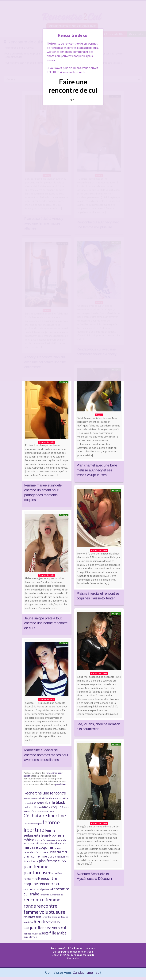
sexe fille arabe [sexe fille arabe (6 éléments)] (54, 933)
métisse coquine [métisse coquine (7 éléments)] (38, 847)
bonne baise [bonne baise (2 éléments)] (49, 811)
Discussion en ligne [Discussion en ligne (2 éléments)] (33, 824)
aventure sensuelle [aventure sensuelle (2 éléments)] (33, 798)
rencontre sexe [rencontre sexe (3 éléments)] (32, 917)
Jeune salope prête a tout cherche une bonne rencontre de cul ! (46, 623)
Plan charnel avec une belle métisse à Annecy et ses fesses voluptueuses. (97, 470)
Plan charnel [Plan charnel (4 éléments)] (58, 852)
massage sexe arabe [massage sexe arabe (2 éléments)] (57, 840)
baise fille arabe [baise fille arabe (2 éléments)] (51, 798)
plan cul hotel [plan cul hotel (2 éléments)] (63, 857)
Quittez (73, 100)
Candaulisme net (86, 972)
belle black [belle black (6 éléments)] (56, 802)
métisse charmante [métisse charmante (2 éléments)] (57, 843)
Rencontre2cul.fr (61, 948)
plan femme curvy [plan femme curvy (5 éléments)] (53, 861)
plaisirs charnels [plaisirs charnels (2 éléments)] (42, 852)
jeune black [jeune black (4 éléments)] (49, 835)
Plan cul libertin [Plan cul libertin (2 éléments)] (31, 861)
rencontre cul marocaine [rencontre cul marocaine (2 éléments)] (51, 895)
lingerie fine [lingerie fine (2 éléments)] (41, 840)
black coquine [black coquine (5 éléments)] (53, 807)
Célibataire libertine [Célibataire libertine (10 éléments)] (45, 815)
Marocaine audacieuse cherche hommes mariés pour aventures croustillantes (46, 755)
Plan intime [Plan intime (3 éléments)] (56, 873)
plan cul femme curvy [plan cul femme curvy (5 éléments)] (40, 856)
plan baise (60, 784)
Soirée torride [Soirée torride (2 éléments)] (30, 937)
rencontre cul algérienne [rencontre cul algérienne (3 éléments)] (38, 889)
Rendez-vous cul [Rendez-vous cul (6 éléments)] (52, 928)
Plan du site (73, 958)
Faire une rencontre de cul (73, 86)
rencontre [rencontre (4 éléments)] (31, 879)
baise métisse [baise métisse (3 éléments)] (38, 803)
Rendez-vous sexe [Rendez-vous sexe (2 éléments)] (32, 934)
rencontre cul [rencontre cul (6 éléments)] (50, 884)
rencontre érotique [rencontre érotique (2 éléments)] (51, 917)
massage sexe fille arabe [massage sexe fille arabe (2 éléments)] (35, 843)
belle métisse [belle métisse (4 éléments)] (33, 807)
